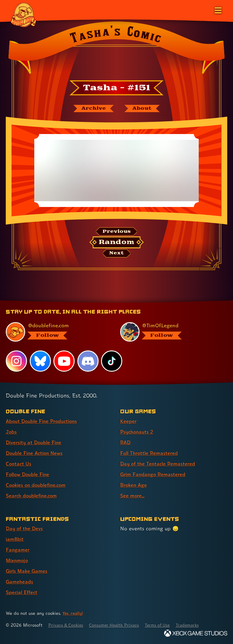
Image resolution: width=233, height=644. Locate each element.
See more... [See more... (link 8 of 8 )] (133, 496)
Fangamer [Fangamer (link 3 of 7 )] (18, 550)
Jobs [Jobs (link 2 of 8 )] (12, 432)
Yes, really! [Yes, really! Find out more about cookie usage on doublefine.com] (73, 613)
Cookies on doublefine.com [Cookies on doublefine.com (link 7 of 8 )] (38, 485)
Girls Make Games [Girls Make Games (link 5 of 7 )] (28, 571)
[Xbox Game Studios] (196, 633)
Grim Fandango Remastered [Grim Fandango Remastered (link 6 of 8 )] (154, 474)
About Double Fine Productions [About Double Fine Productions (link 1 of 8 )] (44, 421)
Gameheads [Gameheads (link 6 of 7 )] (20, 582)
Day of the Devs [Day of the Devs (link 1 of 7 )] (25, 528)
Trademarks (196, 625)
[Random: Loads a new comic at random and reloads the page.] (117, 243)
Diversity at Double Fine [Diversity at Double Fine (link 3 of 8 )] (35, 442)
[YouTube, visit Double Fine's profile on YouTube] (64, 361)
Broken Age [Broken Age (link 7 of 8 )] (134, 485)
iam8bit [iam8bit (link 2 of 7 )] (15, 539)
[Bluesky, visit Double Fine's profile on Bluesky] (40, 361)
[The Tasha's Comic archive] (93, 109)
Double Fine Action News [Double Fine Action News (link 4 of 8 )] (36, 453)
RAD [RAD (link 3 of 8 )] (126, 442)
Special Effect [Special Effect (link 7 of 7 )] (23, 592)
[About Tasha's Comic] (143, 109)
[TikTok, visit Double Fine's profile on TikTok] (112, 361)
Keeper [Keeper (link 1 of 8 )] (128, 421)
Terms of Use (164, 625)
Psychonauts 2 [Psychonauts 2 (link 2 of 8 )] (138, 432)
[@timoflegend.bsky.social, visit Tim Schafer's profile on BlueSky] (170, 332)
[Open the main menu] (218, 10)
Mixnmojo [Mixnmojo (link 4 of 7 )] (18, 561)
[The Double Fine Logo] (23, 14)
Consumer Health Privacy (118, 625)
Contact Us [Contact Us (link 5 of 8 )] (19, 464)
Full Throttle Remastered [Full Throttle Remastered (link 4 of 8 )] (150, 453)
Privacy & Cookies (67, 625)
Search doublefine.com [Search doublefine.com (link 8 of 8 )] (33, 496)
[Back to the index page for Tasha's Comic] (116, 50)
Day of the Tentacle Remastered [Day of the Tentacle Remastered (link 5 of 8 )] (159, 464)
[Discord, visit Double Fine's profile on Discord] (88, 361)
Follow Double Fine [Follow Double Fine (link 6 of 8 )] (29, 474)
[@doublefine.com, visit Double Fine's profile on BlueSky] (56, 332)
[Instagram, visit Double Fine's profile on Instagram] (16, 361)
